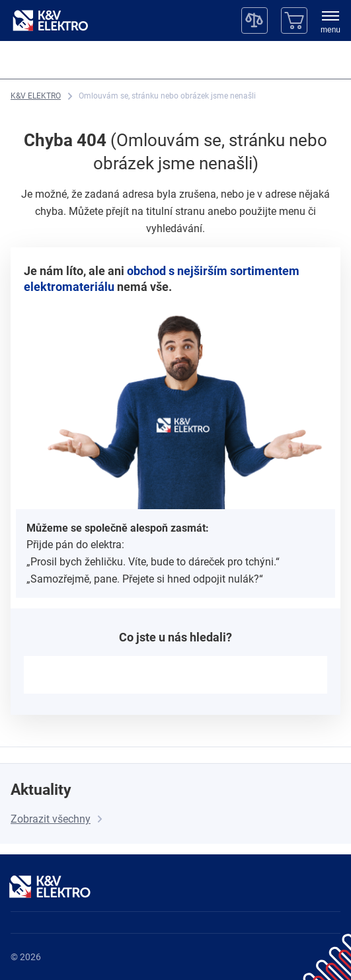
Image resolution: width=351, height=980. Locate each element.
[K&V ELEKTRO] (50, 20)
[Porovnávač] (254, 20)
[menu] (331, 23)
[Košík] (294, 20)
